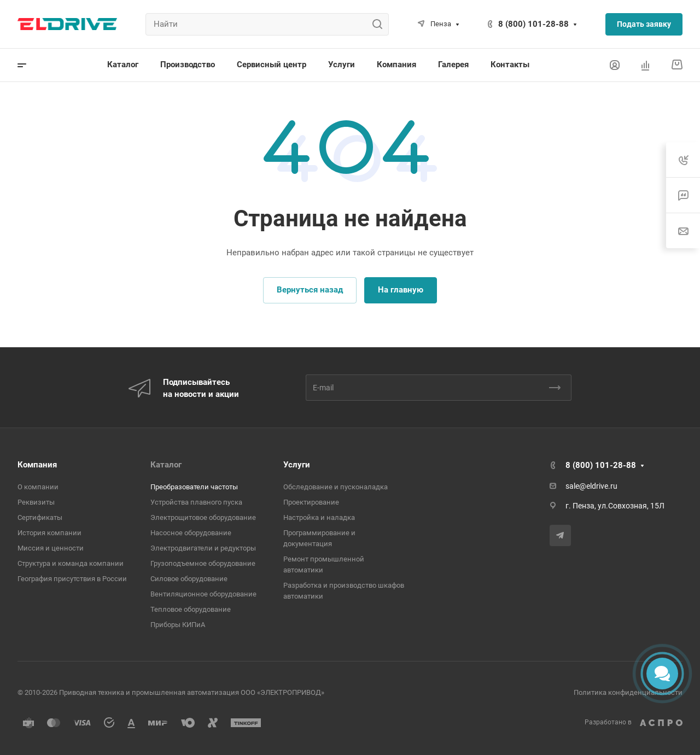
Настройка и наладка (319, 517)
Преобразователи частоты (194, 487)
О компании (38, 487)
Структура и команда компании (71, 563)
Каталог (166, 465)
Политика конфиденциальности (628, 692)
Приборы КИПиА (178, 625)
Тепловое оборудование (191, 609)
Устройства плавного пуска (196, 502)
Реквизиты (36, 502)
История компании (49, 533)
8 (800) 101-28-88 (533, 24)
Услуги (297, 465)
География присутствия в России (72, 579)
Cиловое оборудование (189, 579)
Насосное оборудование (191, 533)
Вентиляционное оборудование (203, 594)
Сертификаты (40, 517)
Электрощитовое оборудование (203, 517)
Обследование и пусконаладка (336, 487)
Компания (37, 465)
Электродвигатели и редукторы (203, 548)
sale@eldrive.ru (591, 486)
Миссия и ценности (51, 548)
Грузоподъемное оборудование (203, 563)
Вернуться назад (310, 290)
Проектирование (311, 502)
